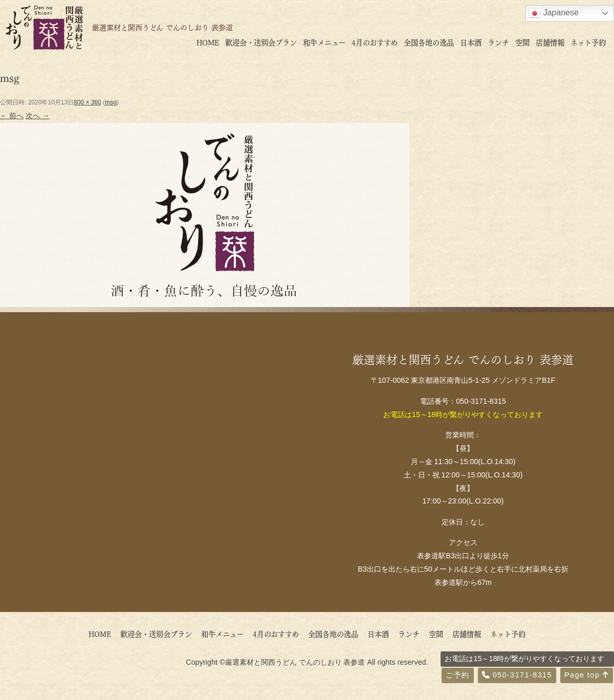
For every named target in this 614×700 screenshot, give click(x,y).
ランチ (498, 42)
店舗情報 (550, 42)
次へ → (37, 116)
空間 (522, 42)
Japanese (554, 13)
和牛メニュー (324, 42)
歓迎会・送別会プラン (261, 42)
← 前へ (12, 116)
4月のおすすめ (375, 42)
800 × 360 (87, 102)
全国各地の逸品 (429, 42)
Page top (587, 675)
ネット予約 (588, 42)
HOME (208, 42)
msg (111, 102)
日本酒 (471, 42)
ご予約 (457, 675)
